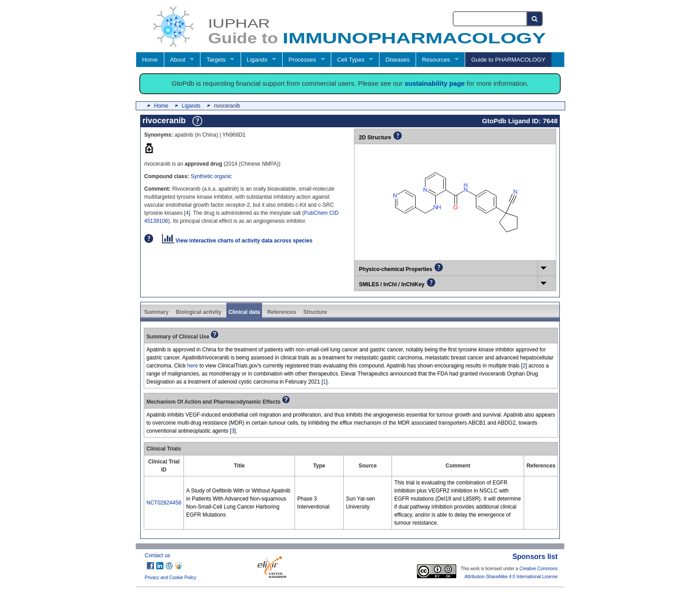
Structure (315, 312)
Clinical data (244, 312)
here (192, 366)
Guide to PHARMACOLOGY (508, 60)
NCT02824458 (164, 503)
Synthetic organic (211, 176)
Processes (302, 60)
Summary (156, 312)
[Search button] (535, 19)
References (281, 312)
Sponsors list (535, 557)
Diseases (398, 60)
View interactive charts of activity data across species (237, 241)
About (178, 60)
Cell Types (351, 60)
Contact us (157, 555)
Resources (436, 60)
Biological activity (199, 312)
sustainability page (435, 83)
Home (150, 60)
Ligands (257, 60)
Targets (216, 60)
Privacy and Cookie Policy (171, 578)
